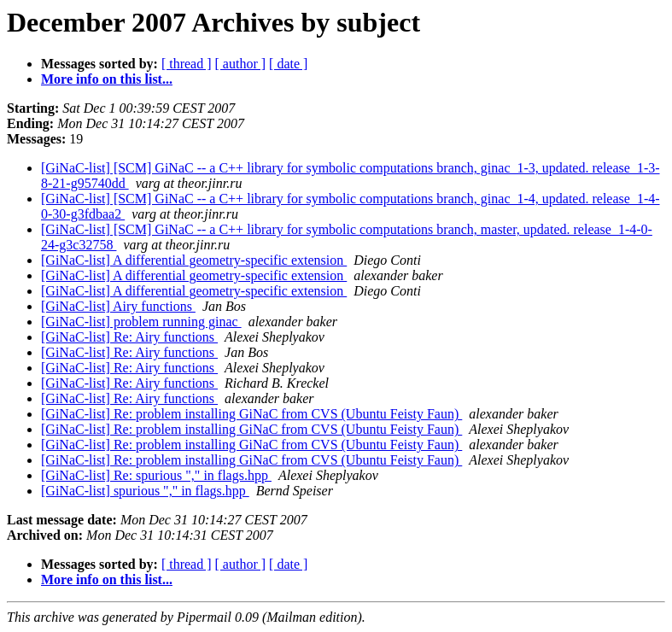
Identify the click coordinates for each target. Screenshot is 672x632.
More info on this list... (107, 79)
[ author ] (241, 64)
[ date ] (288, 64)
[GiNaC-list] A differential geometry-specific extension (194, 260)
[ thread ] (187, 64)
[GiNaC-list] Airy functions (118, 306)
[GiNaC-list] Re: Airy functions (129, 337)
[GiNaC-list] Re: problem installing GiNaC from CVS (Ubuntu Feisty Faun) (251, 414)
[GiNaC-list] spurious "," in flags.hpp (145, 491)
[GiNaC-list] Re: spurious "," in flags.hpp (156, 475)
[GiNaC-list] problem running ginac (141, 322)
